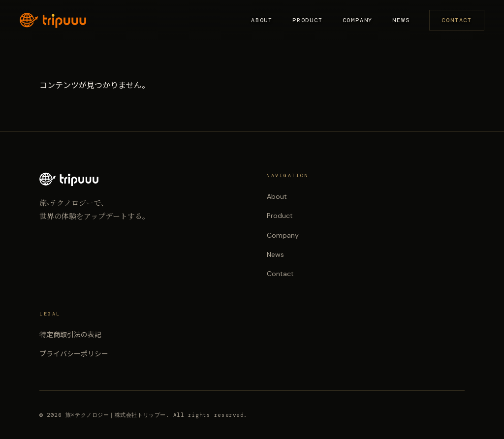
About (262, 20)
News (401, 20)
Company (358, 20)
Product (308, 20)
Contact (457, 20)
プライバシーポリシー (74, 354)
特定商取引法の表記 (70, 335)
